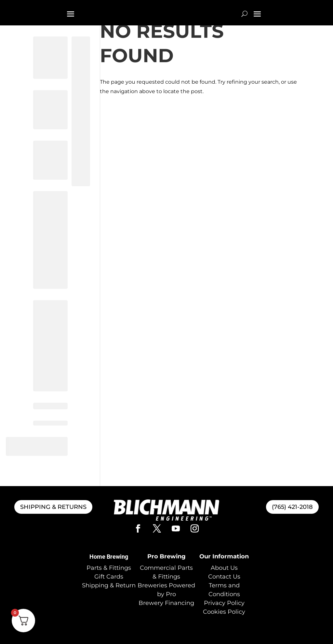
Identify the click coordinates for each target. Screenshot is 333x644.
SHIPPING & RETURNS (53, 507)
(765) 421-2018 (292, 507)
